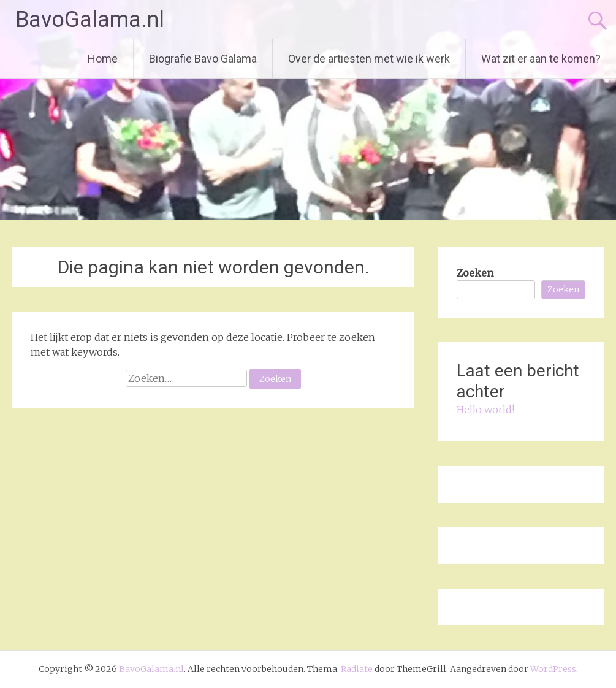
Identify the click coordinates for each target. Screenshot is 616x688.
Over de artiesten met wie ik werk (369, 59)
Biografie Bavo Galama (203, 59)
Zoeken (475, 273)
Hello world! (485, 410)
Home (103, 59)
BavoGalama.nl (90, 20)
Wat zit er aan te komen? (541, 59)
